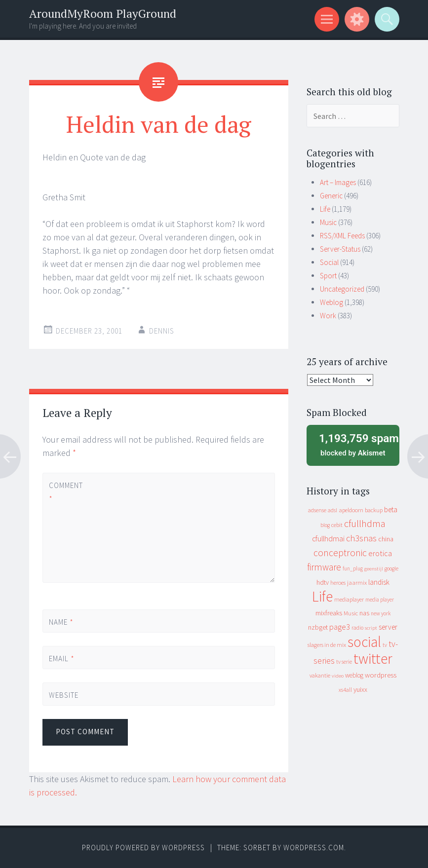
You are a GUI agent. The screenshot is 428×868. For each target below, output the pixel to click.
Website (64, 695)
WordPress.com (314, 848)
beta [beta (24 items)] (391, 509)
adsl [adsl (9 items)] (332, 510)
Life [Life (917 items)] (322, 596)
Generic (331, 196)
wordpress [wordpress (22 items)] (381, 675)
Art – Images (338, 182)
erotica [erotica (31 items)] (380, 553)
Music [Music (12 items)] (351, 613)
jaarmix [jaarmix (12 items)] (357, 583)
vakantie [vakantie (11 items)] (320, 675)
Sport (328, 276)
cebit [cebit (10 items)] (337, 525)
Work (328, 316)
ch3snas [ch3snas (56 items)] (361, 538)
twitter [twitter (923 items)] (373, 659)
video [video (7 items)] (338, 676)
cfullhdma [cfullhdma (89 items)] (365, 523)
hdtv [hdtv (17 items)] (323, 582)
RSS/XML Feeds (342, 236)
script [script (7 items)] (371, 628)
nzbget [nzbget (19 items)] (318, 627)
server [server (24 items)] (388, 627)
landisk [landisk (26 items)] (379, 582)
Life (325, 209)
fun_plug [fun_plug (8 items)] (353, 568)
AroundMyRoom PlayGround (103, 14)
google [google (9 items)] (391, 568)
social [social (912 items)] (364, 642)
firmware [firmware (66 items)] (324, 567)
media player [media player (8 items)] (380, 600)
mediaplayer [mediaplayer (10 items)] (349, 599)
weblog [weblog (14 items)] (354, 675)
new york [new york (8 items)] (381, 613)
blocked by (356, 444)
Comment (66, 492)
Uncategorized (342, 289)
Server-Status (340, 249)
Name (61, 622)
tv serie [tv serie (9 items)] (344, 662)
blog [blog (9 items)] (325, 525)
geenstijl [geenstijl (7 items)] (374, 569)
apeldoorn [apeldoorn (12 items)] (351, 510)
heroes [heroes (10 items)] (338, 583)
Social (329, 262)
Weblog (331, 302)
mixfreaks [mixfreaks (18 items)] (329, 613)
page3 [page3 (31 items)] (340, 627)
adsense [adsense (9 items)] (317, 510)
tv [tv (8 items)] (385, 645)
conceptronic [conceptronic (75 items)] (340, 553)
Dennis (162, 331)
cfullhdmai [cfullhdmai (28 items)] (328, 539)
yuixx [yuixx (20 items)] (360, 689)
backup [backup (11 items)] (374, 510)
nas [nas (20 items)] (364, 613)
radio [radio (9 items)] (357, 628)
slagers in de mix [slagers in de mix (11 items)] (327, 645)
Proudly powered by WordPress (143, 848)
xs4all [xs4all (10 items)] (345, 690)
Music (328, 222)
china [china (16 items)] (386, 539)
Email (62, 659)
